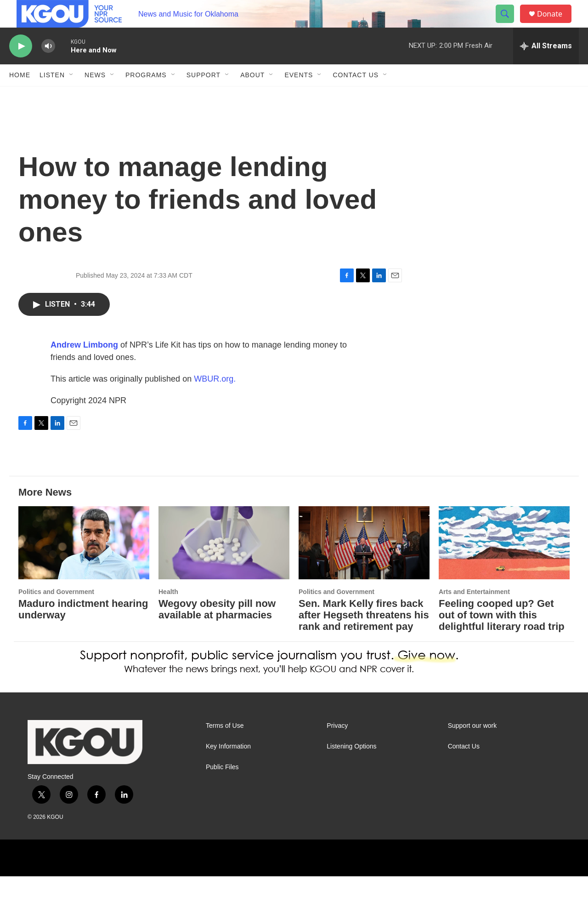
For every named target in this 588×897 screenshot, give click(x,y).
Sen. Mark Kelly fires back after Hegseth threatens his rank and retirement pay (364, 636)
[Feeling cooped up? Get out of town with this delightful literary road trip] (504, 563)
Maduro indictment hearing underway (83, 630)
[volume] (48, 67)
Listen (52, 96)
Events (299, 96)
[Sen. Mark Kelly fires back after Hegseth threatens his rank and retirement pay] (364, 563)
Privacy (337, 746)
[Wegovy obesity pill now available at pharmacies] (224, 563)
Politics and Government (56, 612)
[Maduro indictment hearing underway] (84, 563)
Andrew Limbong (84, 366)
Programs (146, 96)
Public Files (222, 788)
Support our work (472, 746)
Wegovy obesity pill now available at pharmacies (217, 630)
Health (168, 612)
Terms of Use (225, 746)
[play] (21, 67)
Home (20, 96)
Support (204, 96)
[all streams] (546, 67)
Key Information (228, 767)
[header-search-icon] (509, 24)
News (95, 96)
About (252, 96)
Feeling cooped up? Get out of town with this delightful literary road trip (502, 636)
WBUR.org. (215, 400)
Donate (555, 24)
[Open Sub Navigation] (72, 96)
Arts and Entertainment (474, 612)
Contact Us (356, 96)
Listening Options (351, 767)
